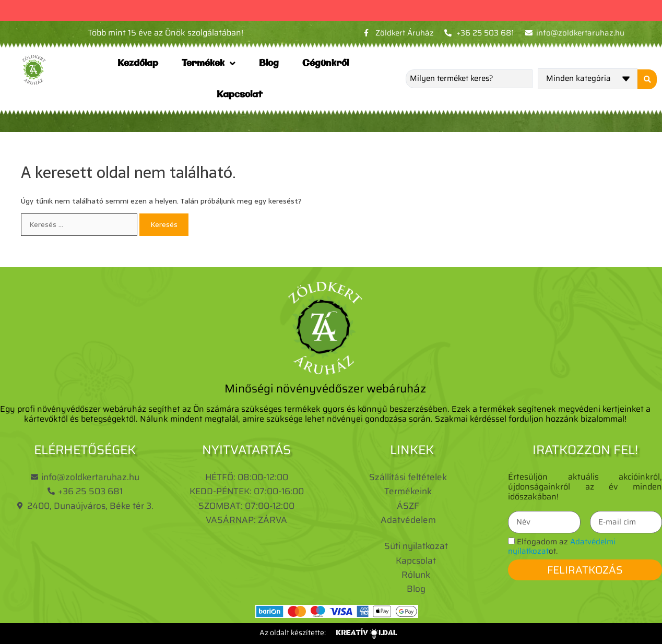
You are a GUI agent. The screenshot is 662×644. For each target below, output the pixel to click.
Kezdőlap (138, 63)
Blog (269, 63)
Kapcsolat (240, 94)
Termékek (209, 63)
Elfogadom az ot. (562, 546)
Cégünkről (326, 63)
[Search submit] (646, 79)
